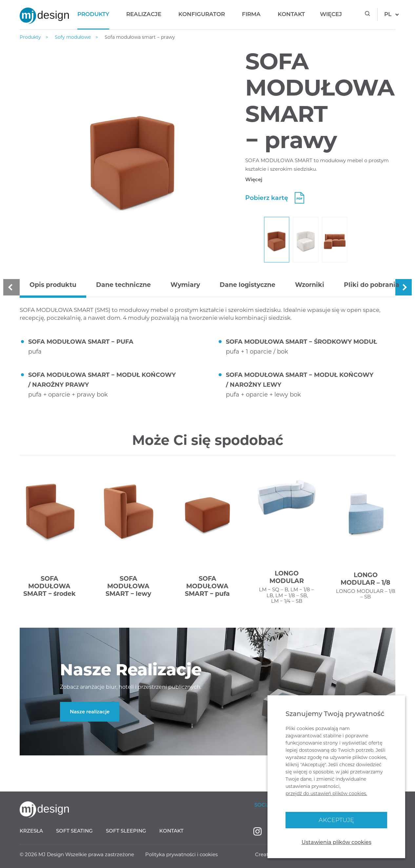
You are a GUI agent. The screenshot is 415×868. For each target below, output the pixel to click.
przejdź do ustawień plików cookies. (326, 793)
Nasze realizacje (90, 712)
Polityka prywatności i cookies (181, 854)
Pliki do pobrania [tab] (372, 285)
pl (388, 14)
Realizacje (144, 14)
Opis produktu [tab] (53, 285)
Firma (251, 14)
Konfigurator (202, 14)
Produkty (93, 14)
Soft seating (74, 831)
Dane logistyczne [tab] (247, 285)
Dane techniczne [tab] (123, 285)
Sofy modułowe (73, 37)
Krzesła (31, 831)
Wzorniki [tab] (310, 285)
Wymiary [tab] (185, 285)
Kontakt (291, 14)
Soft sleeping (126, 831)
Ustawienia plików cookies (336, 842)
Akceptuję (336, 820)
